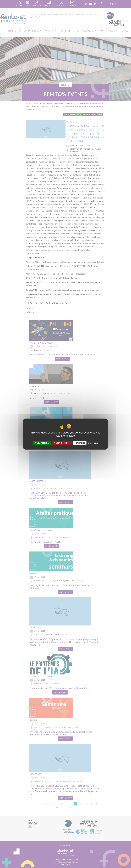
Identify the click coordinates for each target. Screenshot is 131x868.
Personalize (80, 443)
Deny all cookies (62, 443)
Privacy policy (93, 443)
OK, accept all (42, 443)
